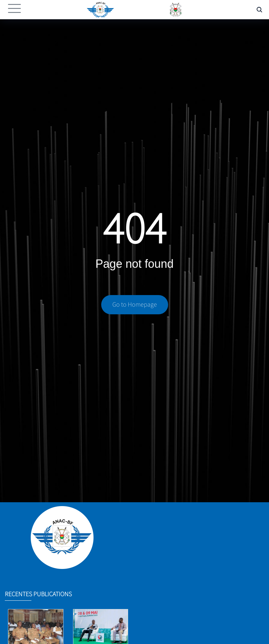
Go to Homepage (135, 305)
